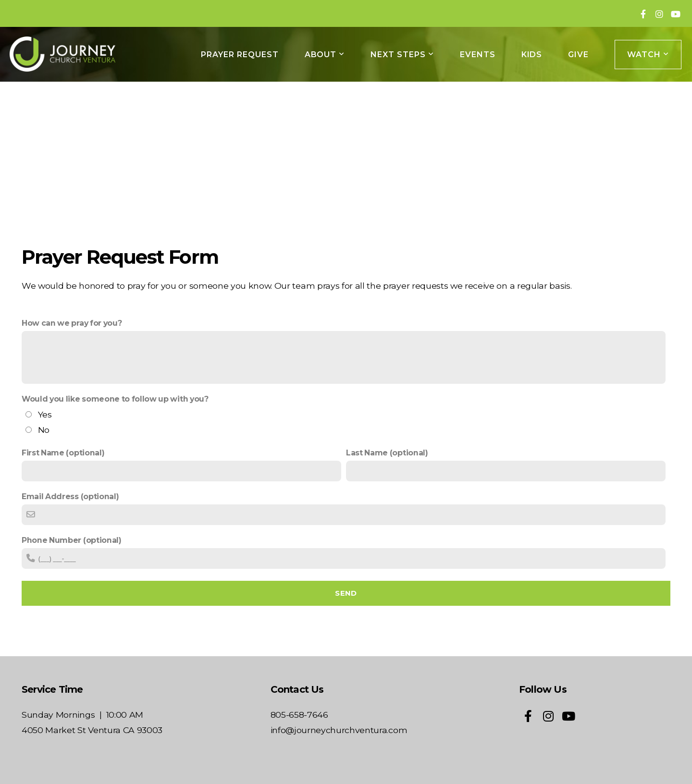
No (44, 430)
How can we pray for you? (72, 323)
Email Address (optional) (70, 496)
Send (346, 593)
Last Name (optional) (387, 453)
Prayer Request (240, 55)
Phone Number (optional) (72, 540)
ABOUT (325, 55)
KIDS (532, 55)
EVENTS (478, 55)
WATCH (648, 55)
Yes (45, 414)
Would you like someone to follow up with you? (115, 399)
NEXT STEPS (402, 55)
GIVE (578, 55)
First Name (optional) (63, 453)
